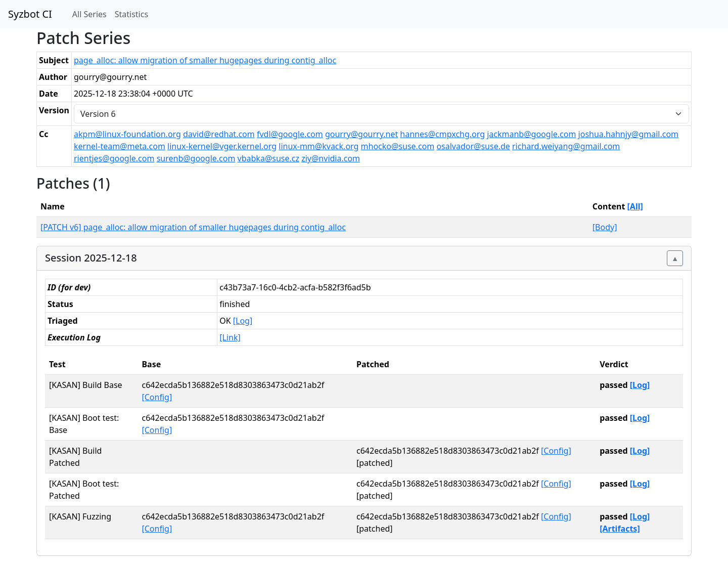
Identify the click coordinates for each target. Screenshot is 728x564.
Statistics (131, 14)
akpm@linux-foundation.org (127, 134)
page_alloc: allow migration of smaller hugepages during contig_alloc (205, 60)
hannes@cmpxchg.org (442, 134)
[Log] (243, 321)
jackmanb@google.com (531, 134)
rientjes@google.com (114, 158)
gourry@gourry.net (361, 134)
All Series (89, 14)
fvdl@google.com (290, 134)
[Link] (230, 337)
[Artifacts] (620, 529)
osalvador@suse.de (473, 146)
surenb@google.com (196, 158)
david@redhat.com (219, 134)
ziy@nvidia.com (331, 158)
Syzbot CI (30, 14)
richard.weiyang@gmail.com (566, 146)
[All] (635, 206)
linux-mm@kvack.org (318, 146)
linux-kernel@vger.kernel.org (222, 146)
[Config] (157, 397)
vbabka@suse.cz (268, 158)
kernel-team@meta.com (120, 146)
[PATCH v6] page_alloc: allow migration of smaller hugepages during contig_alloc (193, 227)
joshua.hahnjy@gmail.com (628, 134)
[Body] (605, 227)
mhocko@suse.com (398, 146)
